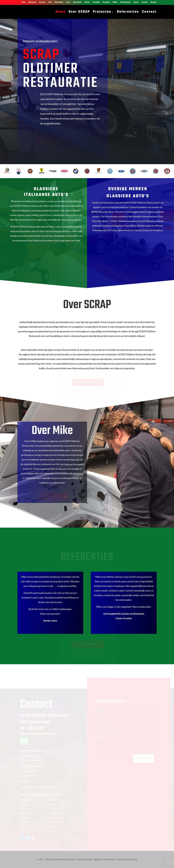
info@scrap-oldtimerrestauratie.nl (38, 788)
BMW (115, 2)
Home (61, 12)
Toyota (145, 2)
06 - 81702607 (32, 730)
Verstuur (143, 760)
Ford (68, 2)
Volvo (136, 2)
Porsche (106, 2)
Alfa (24, 2)
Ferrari (42, 2)
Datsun (154, 2)
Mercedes (59, 2)
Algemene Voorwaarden (105, 859)
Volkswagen (125, 2)
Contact (149, 12)
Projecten (102, 12)
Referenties (128, 12)
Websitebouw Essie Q (128, 859)
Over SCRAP (79, 12)
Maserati (32, 2)
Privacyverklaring (84, 859)
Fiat (50, 2)
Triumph (96, 2)
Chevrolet (77, 2)
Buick (87, 2)
